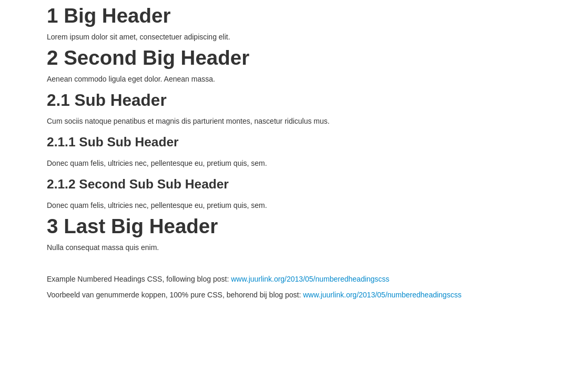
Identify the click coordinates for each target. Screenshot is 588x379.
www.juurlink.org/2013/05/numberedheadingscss (310, 279)
